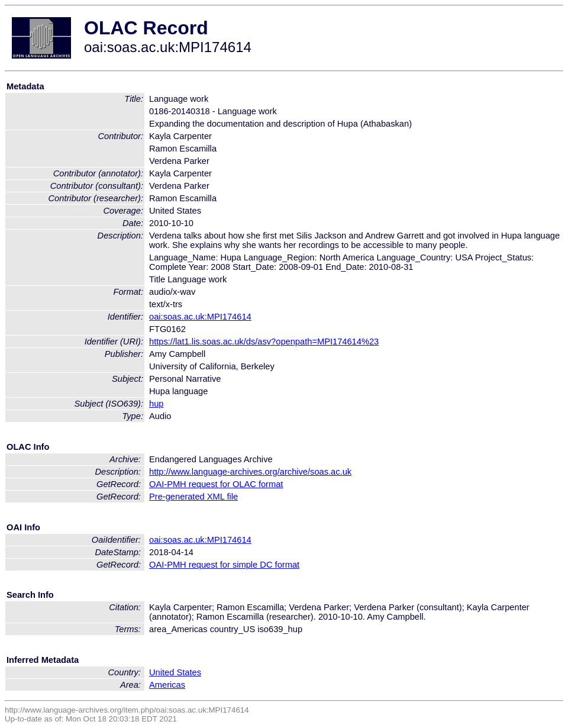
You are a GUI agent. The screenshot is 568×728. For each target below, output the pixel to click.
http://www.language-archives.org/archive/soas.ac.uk (250, 472)
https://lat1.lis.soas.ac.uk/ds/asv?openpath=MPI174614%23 (264, 342)
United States (175, 672)
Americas (167, 685)
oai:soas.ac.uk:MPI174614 (200, 317)
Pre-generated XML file (193, 497)
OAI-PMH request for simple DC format (224, 565)
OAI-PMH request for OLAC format (216, 484)
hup (156, 404)
